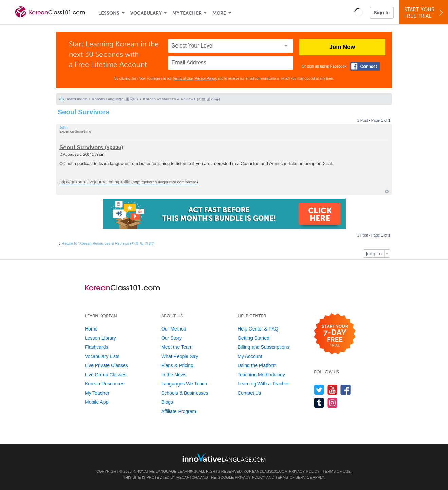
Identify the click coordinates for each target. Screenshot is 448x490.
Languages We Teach (184, 384)
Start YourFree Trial (424, 13)
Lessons (109, 13)
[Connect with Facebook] (365, 66)
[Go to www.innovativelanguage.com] (224, 458)
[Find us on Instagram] (332, 403)
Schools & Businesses (185, 393)
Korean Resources (105, 384)
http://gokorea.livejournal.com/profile (95, 182)
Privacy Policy (205, 79)
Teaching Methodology (261, 375)
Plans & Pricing (177, 365)
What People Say (180, 356)
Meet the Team (177, 347)
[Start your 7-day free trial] (335, 334)
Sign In (382, 13)
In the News (174, 375)
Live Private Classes (106, 365)
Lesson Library (100, 338)
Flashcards (96, 347)
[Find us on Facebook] (346, 390)
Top (387, 192)
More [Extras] (219, 13)
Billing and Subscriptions (264, 347)
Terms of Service (294, 477)
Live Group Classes (106, 375)
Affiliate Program (179, 411)
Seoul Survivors (83, 112)
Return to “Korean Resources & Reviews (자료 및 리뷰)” (108, 243)
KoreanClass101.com (266, 471)
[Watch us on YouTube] (332, 390)
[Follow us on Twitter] (319, 390)
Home (91, 329)
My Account (250, 356)
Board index (76, 99)
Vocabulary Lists (102, 356)
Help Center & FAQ (258, 329)
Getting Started (254, 338)
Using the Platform (257, 365)
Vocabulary (146, 13)
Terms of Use (183, 79)
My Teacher (187, 13)
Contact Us (249, 393)
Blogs (167, 402)
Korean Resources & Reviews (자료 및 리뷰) (181, 99)
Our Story (171, 338)
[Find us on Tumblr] (319, 403)
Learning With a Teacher (263, 384)
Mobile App (97, 402)
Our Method (174, 329)
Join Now (342, 47)
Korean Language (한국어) (115, 99)
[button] (359, 12)
